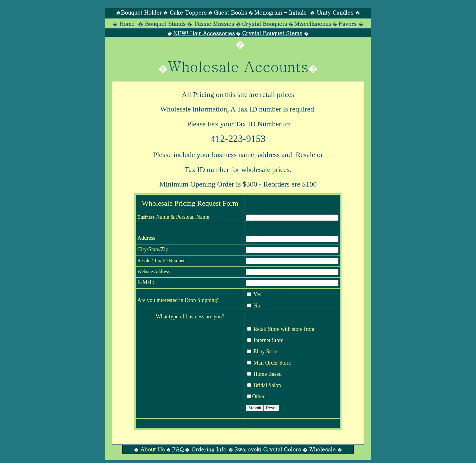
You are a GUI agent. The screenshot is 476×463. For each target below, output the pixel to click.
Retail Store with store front (280, 329)
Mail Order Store (269, 363)
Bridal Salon (264, 385)
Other (256, 396)
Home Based (264, 374)
